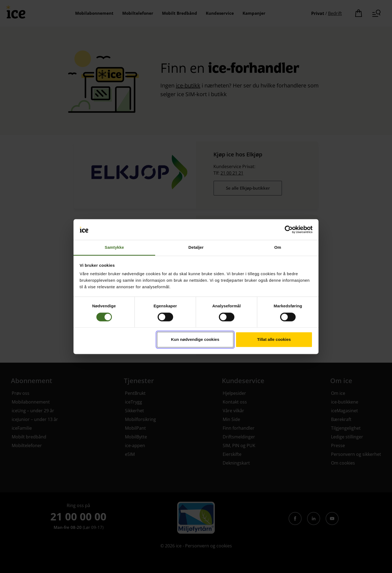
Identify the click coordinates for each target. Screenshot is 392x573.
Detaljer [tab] (196, 248)
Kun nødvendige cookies (195, 340)
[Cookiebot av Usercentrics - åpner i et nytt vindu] (289, 229)
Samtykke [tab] (114, 248)
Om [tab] (278, 248)
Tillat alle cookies (274, 340)
